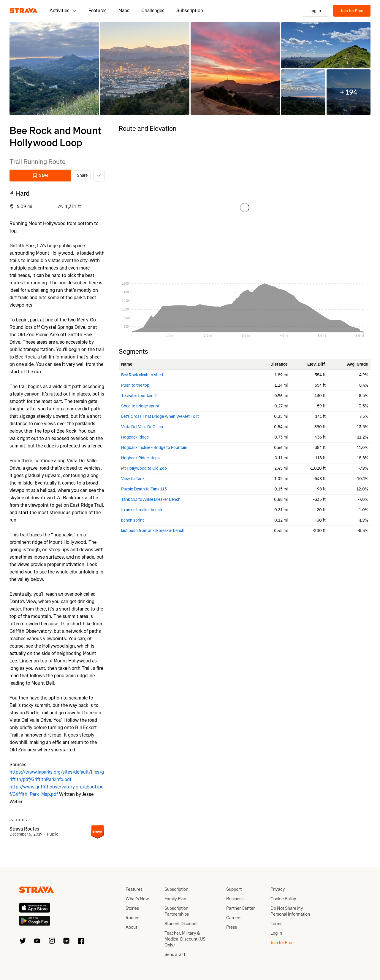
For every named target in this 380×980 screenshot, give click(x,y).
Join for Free (352, 11)
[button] (54, 69)
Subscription (190, 11)
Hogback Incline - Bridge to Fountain (154, 448)
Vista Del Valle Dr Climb (142, 427)
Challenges (153, 11)
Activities (63, 11)
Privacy (278, 889)
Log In (315, 11)
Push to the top (135, 385)
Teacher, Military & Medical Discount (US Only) (185, 939)
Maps (124, 11)
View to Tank (133, 479)
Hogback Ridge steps (140, 458)
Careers (234, 918)
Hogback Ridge (135, 437)
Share (82, 175)
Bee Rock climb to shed (142, 375)
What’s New (137, 899)
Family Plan (175, 899)
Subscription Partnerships (177, 911)
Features (98, 11)
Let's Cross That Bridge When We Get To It (160, 416)
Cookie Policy (283, 899)
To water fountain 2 (139, 396)
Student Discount (181, 924)
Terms (276, 924)
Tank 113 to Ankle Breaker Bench (151, 499)
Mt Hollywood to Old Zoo (144, 468)
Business (235, 899)
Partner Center (240, 908)
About (131, 927)
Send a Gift (175, 954)
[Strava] (24, 11)
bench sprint (133, 520)
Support (234, 889)
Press (232, 927)
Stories (132, 908)
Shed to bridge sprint (140, 406)
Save (40, 175)
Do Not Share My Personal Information (290, 911)
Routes (132, 918)
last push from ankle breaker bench (153, 531)
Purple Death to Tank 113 (144, 489)
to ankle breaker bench (142, 510)
